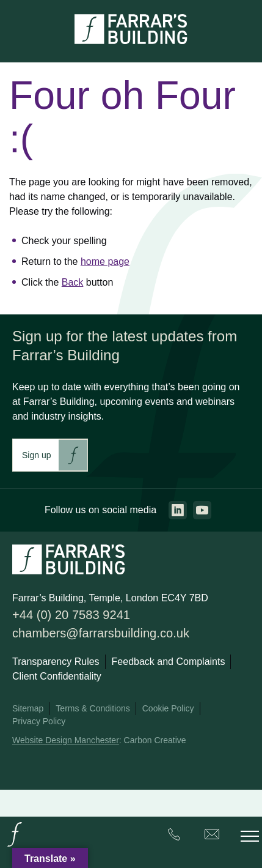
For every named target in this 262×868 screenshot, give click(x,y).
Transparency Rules (56, 662)
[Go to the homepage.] (15, 846)
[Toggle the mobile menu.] (250, 836)
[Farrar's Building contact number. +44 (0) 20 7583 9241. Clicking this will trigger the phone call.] (174, 836)
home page (105, 262)
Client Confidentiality (57, 676)
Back (73, 282)
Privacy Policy (39, 721)
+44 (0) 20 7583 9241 (71, 615)
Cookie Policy (168, 708)
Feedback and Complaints (169, 662)
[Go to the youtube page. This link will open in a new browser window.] (202, 510)
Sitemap (28, 708)
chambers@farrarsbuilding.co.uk (101, 633)
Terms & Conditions (93, 708)
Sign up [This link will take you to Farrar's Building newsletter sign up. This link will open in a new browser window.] (36, 455)
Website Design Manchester (66, 740)
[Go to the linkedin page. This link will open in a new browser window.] (178, 510)
